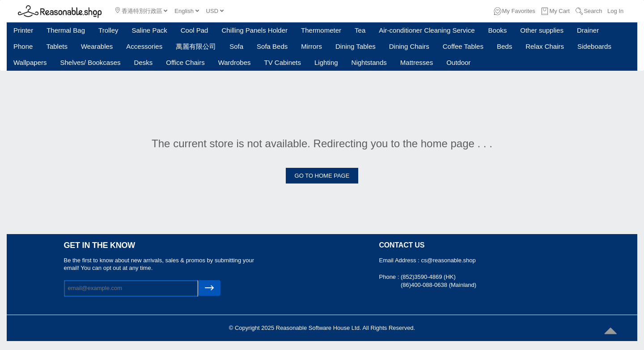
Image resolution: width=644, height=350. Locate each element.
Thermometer (321, 30)
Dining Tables (356, 46)
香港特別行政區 (141, 11)
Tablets (57, 46)
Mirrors (311, 46)
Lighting (326, 62)
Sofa (236, 46)
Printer (23, 30)
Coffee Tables (463, 46)
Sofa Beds (272, 46)
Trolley (108, 30)
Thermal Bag (66, 30)
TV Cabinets (282, 62)
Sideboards (594, 46)
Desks (144, 62)
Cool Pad (195, 30)
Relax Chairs (545, 46)
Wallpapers (30, 62)
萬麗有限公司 (196, 46)
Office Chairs (185, 62)
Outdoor (458, 62)
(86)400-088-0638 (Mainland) (439, 285)
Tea (360, 30)
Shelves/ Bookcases (90, 62)
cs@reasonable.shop (448, 260)
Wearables (97, 46)
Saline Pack (150, 30)
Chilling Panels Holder (254, 30)
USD (215, 11)
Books (498, 30)
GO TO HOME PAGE (322, 176)
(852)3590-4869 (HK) (428, 277)
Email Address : (400, 260)
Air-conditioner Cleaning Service (427, 30)
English (186, 11)
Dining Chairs (409, 46)
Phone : (390, 277)
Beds (504, 46)
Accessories (144, 46)
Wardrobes (235, 62)
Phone (23, 46)
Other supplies (542, 30)
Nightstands (369, 62)
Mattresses (417, 62)
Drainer (588, 30)
